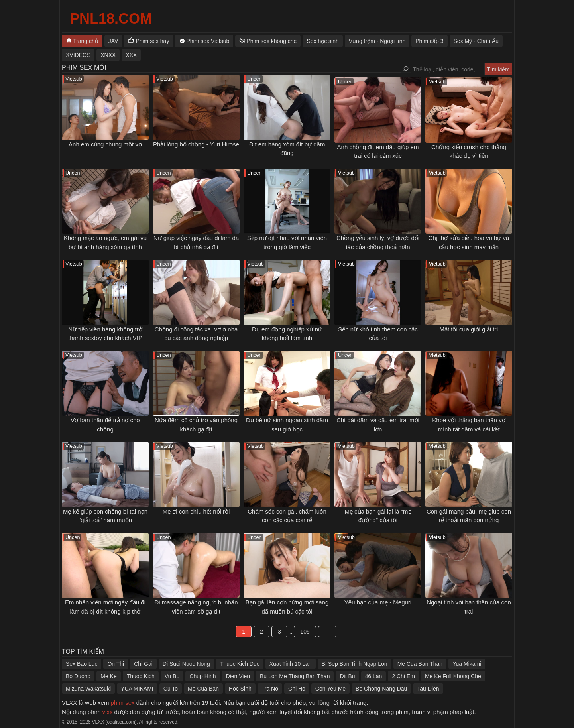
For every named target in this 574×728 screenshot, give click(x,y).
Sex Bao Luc (82, 664)
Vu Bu (172, 676)
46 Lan (374, 676)
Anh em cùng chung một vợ (105, 144)
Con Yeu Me (330, 689)
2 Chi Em (403, 676)
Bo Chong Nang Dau (381, 689)
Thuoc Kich (141, 676)
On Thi (116, 664)
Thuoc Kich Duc (240, 664)
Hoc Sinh (240, 689)
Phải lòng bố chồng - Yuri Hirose (196, 144)
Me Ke (108, 676)
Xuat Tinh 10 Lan (291, 664)
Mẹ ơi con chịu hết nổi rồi (196, 511)
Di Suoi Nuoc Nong (186, 664)
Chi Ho (297, 689)
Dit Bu (347, 676)
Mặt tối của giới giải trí (469, 329)
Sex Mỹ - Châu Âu (476, 41)
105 (305, 632)
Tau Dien (428, 689)
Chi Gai (143, 664)
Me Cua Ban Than (420, 664)
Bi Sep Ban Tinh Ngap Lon (355, 664)
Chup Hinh (202, 676)
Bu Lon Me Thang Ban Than (295, 676)
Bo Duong (78, 676)
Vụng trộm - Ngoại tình (377, 41)
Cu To (171, 689)
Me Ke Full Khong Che (453, 676)
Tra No (270, 689)
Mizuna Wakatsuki (88, 689)
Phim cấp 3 (429, 41)
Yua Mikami (467, 664)
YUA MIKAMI (137, 689)
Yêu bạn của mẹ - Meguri (378, 602)
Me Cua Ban (203, 689)
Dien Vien (238, 676)
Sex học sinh (322, 41)
